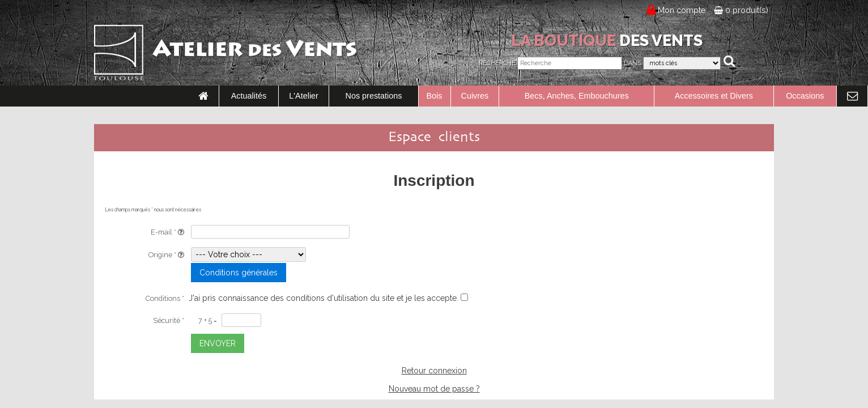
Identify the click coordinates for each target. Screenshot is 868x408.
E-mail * (167, 232)
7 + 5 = (208, 320)
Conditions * (165, 298)
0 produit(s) (741, 10)
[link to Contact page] (852, 96)
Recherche (497, 63)
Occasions (805, 96)
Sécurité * (169, 320)
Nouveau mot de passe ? (434, 389)
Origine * (166, 255)
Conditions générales (239, 273)
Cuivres (475, 96)
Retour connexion (434, 371)
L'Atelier (304, 96)
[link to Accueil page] (203, 96)
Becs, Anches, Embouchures (577, 96)
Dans (633, 63)
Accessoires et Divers (714, 96)
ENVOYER (218, 343)
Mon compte (682, 10)
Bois (435, 96)
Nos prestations (374, 96)
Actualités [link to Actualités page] (249, 96)
